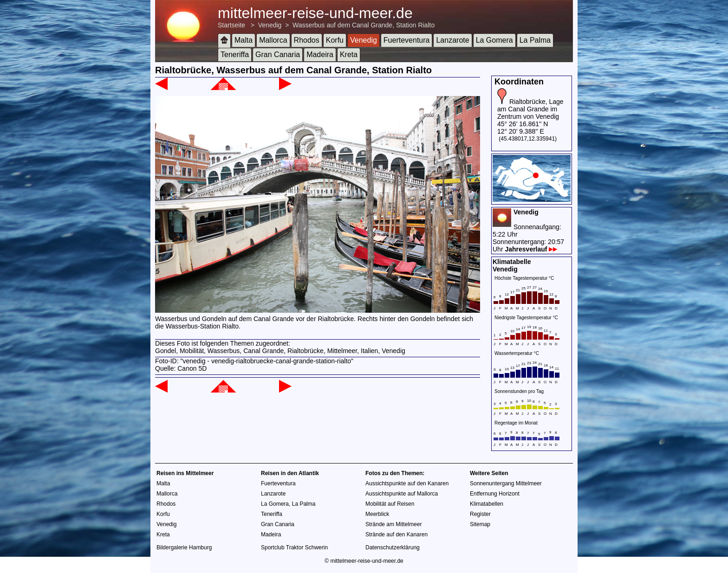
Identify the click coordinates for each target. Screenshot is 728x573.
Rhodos (307, 40)
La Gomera (494, 40)
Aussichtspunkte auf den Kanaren (407, 483)
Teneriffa (235, 55)
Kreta (349, 55)
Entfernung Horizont (495, 494)
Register (480, 514)
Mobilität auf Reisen (390, 504)
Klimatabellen (487, 504)
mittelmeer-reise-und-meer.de (315, 13)
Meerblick (377, 514)
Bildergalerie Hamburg (184, 547)
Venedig (270, 25)
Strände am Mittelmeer (393, 524)
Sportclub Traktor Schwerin (294, 547)
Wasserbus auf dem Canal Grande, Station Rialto (364, 25)
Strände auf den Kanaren (396, 534)
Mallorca (273, 40)
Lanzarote (452, 40)
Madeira (320, 55)
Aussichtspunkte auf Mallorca (402, 494)
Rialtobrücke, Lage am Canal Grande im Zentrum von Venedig (530, 109)
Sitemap (480, 524)
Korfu (335, 40)
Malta (244, 40)
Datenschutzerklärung (393, 547)
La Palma (535, 40)
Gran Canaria (278, 55)
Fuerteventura (407, 40)
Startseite (231, 25)
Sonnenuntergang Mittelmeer (506, 483)
